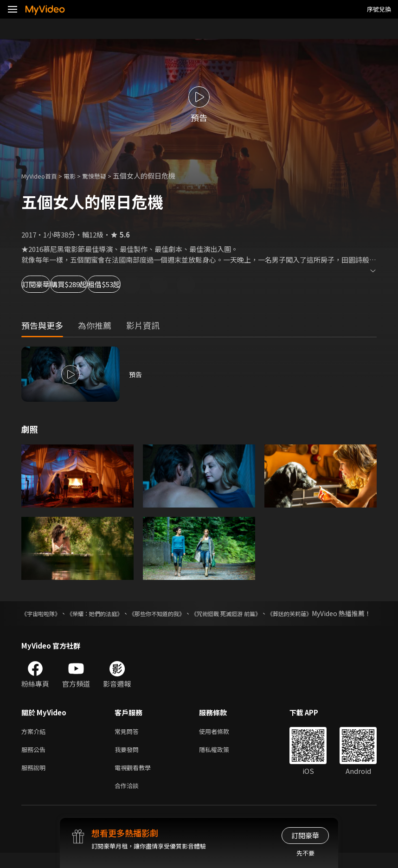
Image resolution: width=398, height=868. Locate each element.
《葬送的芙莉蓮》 (351, 613)
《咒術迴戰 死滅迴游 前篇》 (273, 613)
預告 (136, 374)
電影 (77, 176)
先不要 (305, 853)
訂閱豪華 (47, 284)
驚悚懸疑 (104, 176)
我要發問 (128, 761)
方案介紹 (35, 742)
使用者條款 (222, 742)
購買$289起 (109, 284)
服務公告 (35, 761)
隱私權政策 (222, 761)
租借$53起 (174, 284)
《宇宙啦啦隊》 (44, 613)
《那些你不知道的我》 (188, 613)
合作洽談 (128, 800)
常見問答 (128, 742)
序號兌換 (379, 9)
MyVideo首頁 (42, 176)
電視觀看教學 (135, 781)
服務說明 (35, 781)
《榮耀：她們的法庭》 (111, 613)
